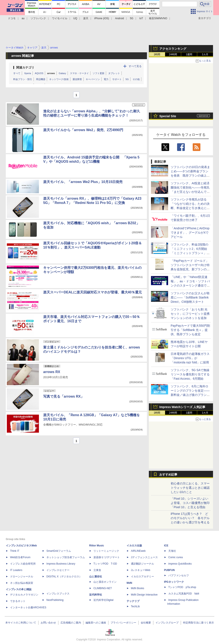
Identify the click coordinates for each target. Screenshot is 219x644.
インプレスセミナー (58, 570)
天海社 (172, 551)
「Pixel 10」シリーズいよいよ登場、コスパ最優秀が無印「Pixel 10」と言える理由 (190, 503)
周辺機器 (41, 79)
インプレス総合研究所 (23, 564)
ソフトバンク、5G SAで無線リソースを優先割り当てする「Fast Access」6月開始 (190, 374)
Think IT (15, 551)
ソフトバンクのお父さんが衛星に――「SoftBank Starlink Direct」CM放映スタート (190, 297)
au (23, 18)
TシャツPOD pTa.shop (182, 587)
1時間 (157, 54)
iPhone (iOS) (102, 18)
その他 (136, 79)
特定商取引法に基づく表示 (198, 623)
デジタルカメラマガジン (24, 595)
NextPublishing (55, 600)
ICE (166, 546)
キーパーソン (93, 79)
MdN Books (138, 588)
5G (132, 18)
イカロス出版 (134, 546)
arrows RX (52, 372)
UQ (75, 18)
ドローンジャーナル (22, 577)
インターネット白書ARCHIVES (28, 607)
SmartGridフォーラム (59, 551)
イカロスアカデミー (142, 577)
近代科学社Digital (103, 600)
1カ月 (205, 54)
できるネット (18, 601)
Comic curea (175, 557)
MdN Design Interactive (144, 595)
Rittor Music (97, 546)
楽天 (86, 18)
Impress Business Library (61, 564)
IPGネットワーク (174, 582)
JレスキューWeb (141, 570)
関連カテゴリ (25, 67)
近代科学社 (96, 595)
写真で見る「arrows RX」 (64, 396)
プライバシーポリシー (123, 623)
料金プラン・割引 (23, 79)
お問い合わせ (48, 623)
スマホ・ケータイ (79, 73)
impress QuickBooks (180, 564)
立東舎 (97, 570)
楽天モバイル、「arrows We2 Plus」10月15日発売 (83, 182)
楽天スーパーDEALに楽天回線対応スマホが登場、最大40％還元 (92, 292)
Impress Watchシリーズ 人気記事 (182, 407)
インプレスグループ (167, 623)
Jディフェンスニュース (144, 557)
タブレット (114, 73)
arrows (51, 73)
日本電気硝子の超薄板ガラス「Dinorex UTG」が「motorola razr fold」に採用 (190, 358)
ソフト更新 (98, 73)
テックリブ (133, 601)
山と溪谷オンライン (105, 582)
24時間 (173, 54)
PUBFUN (169, 570)
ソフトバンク (38, 18)
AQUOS (39, 73)
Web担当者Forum (20, 557)
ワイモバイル (60, 18)
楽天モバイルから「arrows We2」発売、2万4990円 (83, 130)
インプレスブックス (58, 594)
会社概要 (146, 623)
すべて (17, 73)
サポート (117, 79)
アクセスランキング (173, 49)
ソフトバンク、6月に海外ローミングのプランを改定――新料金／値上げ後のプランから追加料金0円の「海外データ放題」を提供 (190, 395)
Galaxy (62, 73)
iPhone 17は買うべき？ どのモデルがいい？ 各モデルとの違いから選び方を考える (190, 518)
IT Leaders (16, 570)
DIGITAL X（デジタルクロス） (64, 577)
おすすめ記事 (168, 474)
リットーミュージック (106, 551)
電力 (106, 79)
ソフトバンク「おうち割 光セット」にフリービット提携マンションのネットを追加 (190, 314)
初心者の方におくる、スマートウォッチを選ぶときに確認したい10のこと (190, 488)
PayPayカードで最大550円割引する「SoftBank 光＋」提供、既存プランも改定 (190, 330)
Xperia (28, 73)
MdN (129, 583)
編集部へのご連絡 (96, 623)
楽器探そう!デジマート (107, 557)
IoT (141, 18)
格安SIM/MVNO (158, 18)
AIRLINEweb (138, 551)
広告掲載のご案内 (71, 623)
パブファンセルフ (179, 575)
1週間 (189, 54)
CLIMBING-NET (103, 588)
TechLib (135, 606)
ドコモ (12, 18)
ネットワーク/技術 (59, 79)
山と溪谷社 (96, 577)
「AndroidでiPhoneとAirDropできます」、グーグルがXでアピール (190, 233)
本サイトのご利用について (21, 623)
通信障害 (77, 79)
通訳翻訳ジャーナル (142, 564)
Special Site (168, 116)
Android (119, 18)
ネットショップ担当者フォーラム (66, 557)
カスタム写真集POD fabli (184, 594)
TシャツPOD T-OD (105, 564)
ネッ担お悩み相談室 (22, 583)
